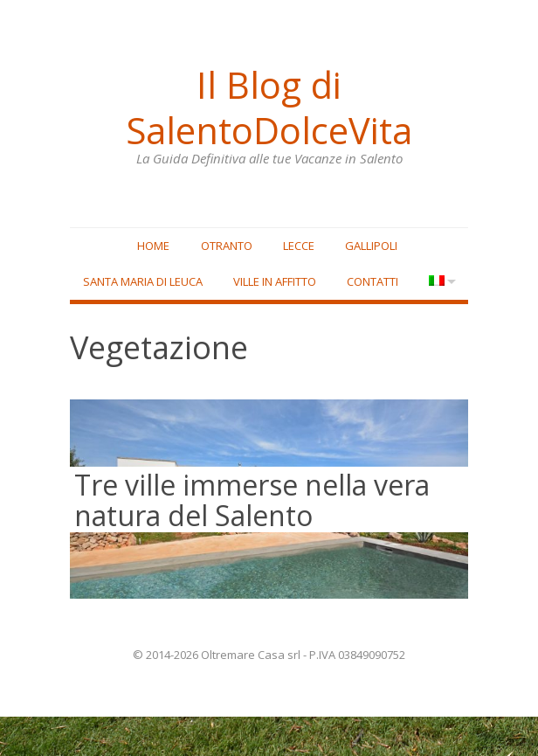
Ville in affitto (302, 284)
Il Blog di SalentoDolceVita (269, 106)
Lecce (299, 247)
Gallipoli (371, 247)
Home (153, 247)
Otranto (227, 247)
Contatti (400, 284)
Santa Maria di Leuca (169, 284)
